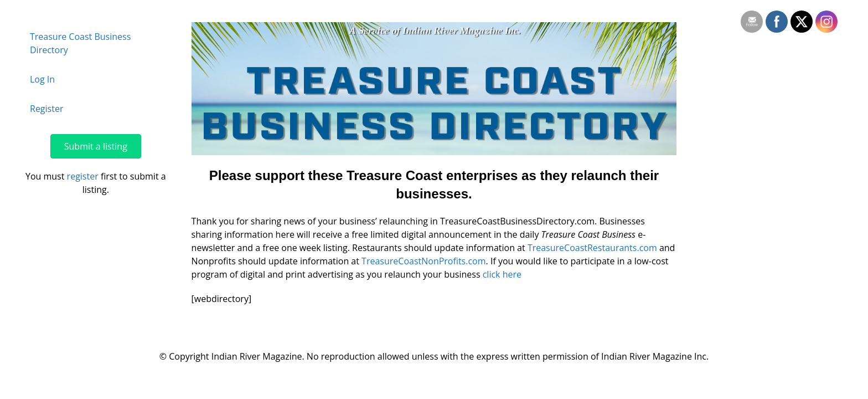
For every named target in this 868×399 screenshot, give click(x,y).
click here (502, 274)
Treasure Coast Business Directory (80, 43)
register (83, 176)
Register (46, 109)
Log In (42, 79)
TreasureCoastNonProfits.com (423, 261)
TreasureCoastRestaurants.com (592, 248)
